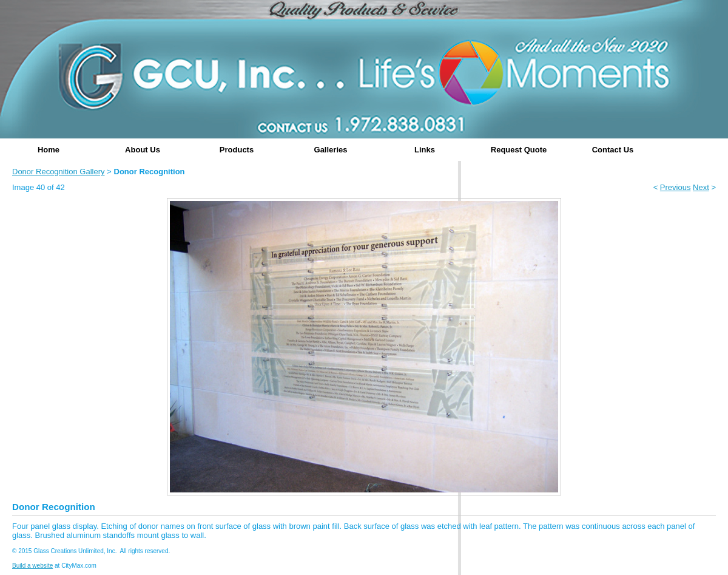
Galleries (331, 150)
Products (237, 150)
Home (49, 150)
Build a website (32, 566)
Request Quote (519, 150)
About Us (143, 150)
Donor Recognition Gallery (58, 172)
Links (425, 150)
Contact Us (613, 150)
